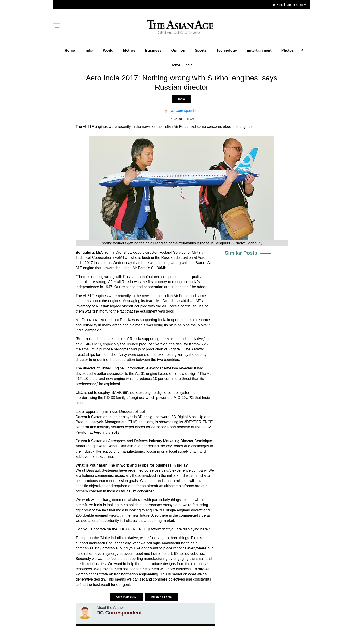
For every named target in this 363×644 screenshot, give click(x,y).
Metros (129, 50)
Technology (227, 50)
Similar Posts (241, 253)
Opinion (178, 50)
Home (70, 50)
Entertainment (259, 50)
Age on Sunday (296, 5)
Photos (288, 50)
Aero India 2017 (126, 597)
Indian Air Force (161, 597)
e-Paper (279, 5)
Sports (201, 50)
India (89, 50)
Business (153, 50)
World (108, 50)
